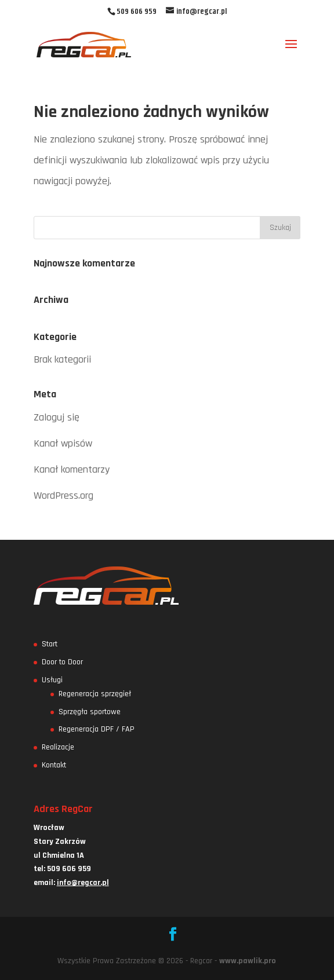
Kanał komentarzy (72, 469)
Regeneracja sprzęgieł (95, 694)
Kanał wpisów (63, 443)
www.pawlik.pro (248, 961)
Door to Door (62, 662)
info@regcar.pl (83, 883)
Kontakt (54, 765)
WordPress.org (63, 496)
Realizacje (58, 747)
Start (50, 644)
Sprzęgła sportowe (90, 712)
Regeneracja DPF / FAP (97, 729)
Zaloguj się (57, 417)
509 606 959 (137, 12)
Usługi (52, 680)
